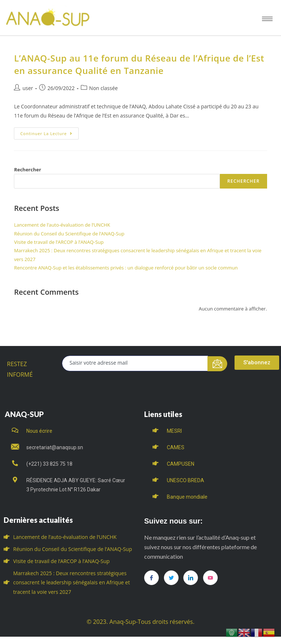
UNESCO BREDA (186, 480)
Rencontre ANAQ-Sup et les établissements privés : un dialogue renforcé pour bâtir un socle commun (126, 268)
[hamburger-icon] (267, 19)
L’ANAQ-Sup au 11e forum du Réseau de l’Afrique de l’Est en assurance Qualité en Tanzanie (139, 64)
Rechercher (27, 170)
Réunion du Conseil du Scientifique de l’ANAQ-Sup (69, 234)
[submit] (218, 364)
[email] (135, 363)
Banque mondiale (187, 497)
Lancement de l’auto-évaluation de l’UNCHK (62, 225)
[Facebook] (151, 578)
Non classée (104, 88)
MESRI (174, 431)
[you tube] (210, 578)
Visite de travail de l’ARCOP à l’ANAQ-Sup (59, 242)
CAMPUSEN (181, 464)
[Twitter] (171, 578)
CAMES (176, 447)
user (28, 88)
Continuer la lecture (49, 132)
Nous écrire (39, 431)
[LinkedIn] (191, 578)
